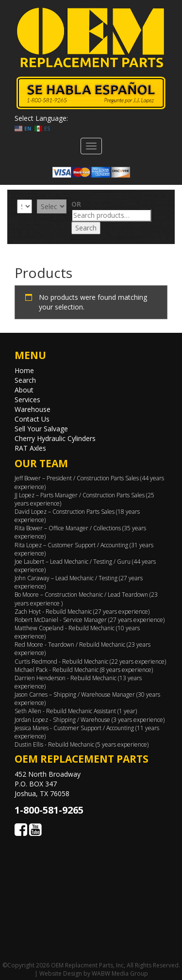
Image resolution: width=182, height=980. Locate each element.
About (24, 390)
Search (86, 228)
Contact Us (32, 419)
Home (24, 370)
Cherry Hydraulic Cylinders (55, 438)
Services (27, 400)
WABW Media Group (120, 973)
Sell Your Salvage (41, 429)
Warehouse (33, 409)
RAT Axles (30, 448)
